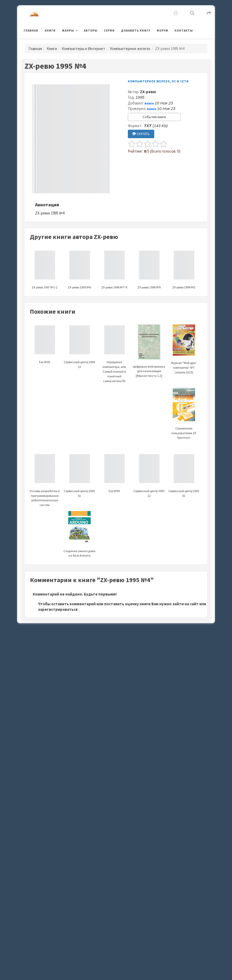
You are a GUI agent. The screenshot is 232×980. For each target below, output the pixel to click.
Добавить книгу (136, 31)
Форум (162, 31)
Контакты (184, 31)
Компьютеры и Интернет (83, 49)
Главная (31, 31)
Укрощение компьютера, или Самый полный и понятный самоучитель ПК (114, 360)
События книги (154, 117)
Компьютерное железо (130, 49)
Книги (50, 31)
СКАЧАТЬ (141, 134)
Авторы (91, 31)
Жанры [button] (68, 31)
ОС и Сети (180, 81)
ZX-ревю (148, 92)
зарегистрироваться (58, 609)
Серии (109, 31)
